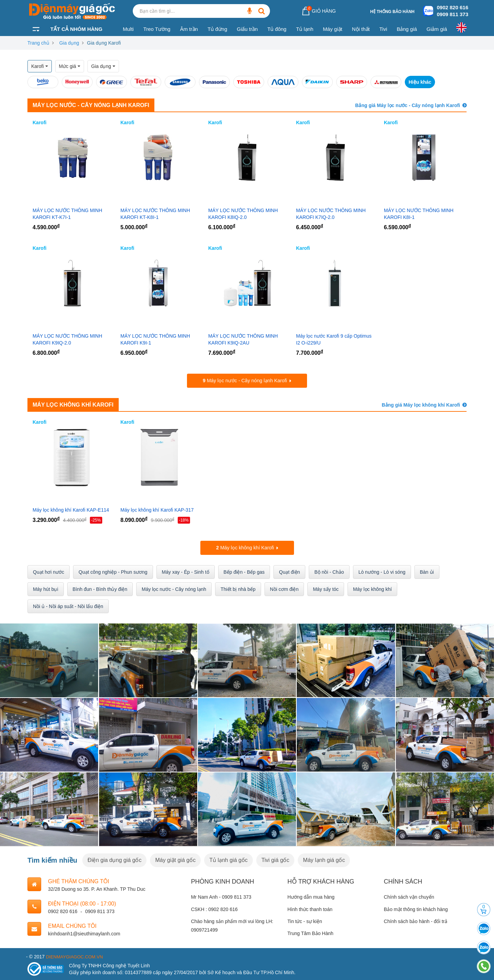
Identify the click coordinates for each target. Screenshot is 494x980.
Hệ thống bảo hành (392, 12)
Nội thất (361, 29)
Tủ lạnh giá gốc (228, 859)
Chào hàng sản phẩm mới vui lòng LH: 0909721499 (232, 925)
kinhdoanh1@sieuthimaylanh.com (84, 933)
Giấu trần (247, 29)
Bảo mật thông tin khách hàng (416, 908)
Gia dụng (69, 43)
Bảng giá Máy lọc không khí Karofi (421, 405)
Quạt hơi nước (49, 571)
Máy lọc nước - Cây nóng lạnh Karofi (91, 105)
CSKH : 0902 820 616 (214, 908)
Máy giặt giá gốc (175, 859)
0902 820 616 (452, 7)
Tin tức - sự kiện (305, 920)
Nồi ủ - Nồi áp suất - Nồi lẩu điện (68, 606)
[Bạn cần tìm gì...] (249, 11)
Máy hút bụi (46, 588)
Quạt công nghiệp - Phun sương (113, 571)
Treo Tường (157, 29)
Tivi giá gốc (275, 859)
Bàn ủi (427, 571)
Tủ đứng (217, 29)
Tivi (383, 29)
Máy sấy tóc (326, 588)
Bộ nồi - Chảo (329, 571)
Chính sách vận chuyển (409, 896)
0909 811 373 (452, 14)
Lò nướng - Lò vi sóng (382, 571)
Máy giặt (332, 29)
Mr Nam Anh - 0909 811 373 (221, 896)
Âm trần (189, 29)
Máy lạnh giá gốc (324, 859)
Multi (128, 29)
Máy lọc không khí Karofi (73, 404)
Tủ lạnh (305, 29)
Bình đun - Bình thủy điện (100, 588)
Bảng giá (407, 29)
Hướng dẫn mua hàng (311, 896)
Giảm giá (437, 29)
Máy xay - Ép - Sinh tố (186, 571)
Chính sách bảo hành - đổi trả (416, 920)
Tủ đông (277, 29)
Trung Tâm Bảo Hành (310, 933)
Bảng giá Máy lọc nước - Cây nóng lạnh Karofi (408, 105)
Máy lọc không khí (372, 588)
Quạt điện (289, 571)
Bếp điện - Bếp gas (244, 571)
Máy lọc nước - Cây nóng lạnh (174, 588)
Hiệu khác (420, 82)
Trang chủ (38, 43)
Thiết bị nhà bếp (238, 588)
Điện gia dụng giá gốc (114, 859)
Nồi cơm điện (284, 588)
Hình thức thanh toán (310, 908)
